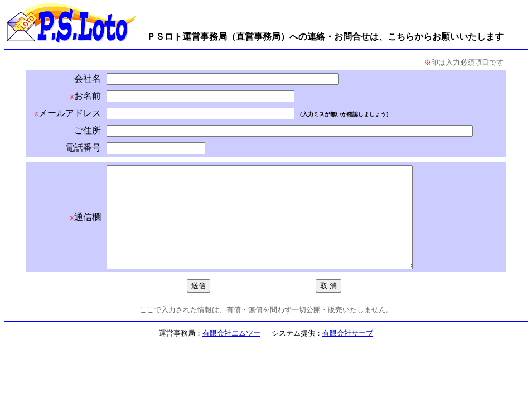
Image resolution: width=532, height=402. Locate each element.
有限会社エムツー (231, 353)
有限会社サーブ (348, 353)
